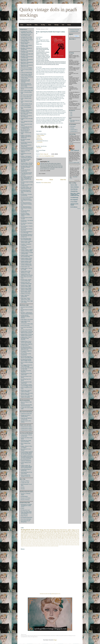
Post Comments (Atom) (46, 183)
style (42, 532)
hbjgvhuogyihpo (44, 162)
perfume (44, 544)
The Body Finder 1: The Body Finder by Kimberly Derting (27, 164)
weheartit (39, 546)
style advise (56, 545)
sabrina (27, 545)
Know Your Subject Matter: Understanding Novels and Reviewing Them (26, 513)
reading (55, 532)
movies (67, 532)
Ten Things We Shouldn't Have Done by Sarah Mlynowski (26, 160)
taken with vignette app (54, 531)
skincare (44, 545)
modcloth (74, 543)
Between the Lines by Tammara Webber (25, 43)
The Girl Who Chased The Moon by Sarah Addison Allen (27, 357)
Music (50, 25)
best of (78, 536)
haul (41, 531)
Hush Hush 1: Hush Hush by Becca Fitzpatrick (27, 113)
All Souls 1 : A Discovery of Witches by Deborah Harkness (27, 313)
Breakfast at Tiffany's (25, 481)
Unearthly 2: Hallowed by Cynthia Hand (26, 248)
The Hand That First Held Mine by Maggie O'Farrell (26, 360)
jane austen (34, 543)
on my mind (33, 536)
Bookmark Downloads (75, 30)
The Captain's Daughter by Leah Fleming (26, 351)
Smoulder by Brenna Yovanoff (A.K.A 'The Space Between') (27, 148)
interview (26, 543)
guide (63, 537)
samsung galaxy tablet (41, 536)
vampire (53, 156)
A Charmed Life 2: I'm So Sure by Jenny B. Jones (26, 35)
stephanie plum (60, 534)
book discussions (41, 534)
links (39, 543)
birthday (25, 540)
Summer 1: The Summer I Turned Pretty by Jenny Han (26, 157)
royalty (24, 545)
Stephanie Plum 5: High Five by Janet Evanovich (27, 345)
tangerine (66, 545)
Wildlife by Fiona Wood (26, 294)
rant (36, 536)
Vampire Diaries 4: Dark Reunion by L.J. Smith (26, 272)
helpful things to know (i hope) (71, 541)
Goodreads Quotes (77, 180)
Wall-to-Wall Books (75, 187)
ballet (65, 539)
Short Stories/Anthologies (26, 519)
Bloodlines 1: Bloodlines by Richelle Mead (26, 49)
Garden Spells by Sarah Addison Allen (26, 322)
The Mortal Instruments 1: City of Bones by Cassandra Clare (26, 200)
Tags (43, 535)
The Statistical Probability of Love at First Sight (27, 232)
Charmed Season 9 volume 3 (27, 430)
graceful (58, 541)
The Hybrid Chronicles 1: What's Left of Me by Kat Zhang (26, 192)
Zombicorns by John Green (26, 414)
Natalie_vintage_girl (75, 150)
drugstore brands (75, 540)
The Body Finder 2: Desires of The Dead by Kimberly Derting (27, 167)
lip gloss (44, 543)
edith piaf (28, 541)
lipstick (67, 531)
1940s (24, 539)
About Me (29, 25)
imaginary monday (27, 536)
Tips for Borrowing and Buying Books (26, 521)
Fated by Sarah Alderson (26, 106)
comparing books (52, 540)
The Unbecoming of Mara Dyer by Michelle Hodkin (26, 239)
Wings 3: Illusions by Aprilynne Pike (25, 296)
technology (56, 536)
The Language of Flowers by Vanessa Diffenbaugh (27, 366)
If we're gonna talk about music (33, 535)
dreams (71, 540)
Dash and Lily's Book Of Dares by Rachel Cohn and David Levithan (26, 85)
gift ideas (65, 535)
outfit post (26, 532)
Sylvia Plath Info (74, 189)
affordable (45, 539)
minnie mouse (70, 543)
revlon (49, 538)
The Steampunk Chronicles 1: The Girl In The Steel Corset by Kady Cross (27, 236)
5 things (58, 532)
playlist (24, 534)
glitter (60, 537)
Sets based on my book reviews (45, 594)
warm (34, 546)
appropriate (51, 539)
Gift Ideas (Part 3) (74, 131)
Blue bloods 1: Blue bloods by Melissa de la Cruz (27, 60)
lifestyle (37, 543)
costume (66, 540)
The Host (23, 489)
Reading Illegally (24, 496)
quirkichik (53, 594)
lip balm (41, 543)
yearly (76, 538)
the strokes (75, 545)
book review (42, 156)
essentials (34, 541)
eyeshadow (41, 537)
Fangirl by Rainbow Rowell (26, 104)
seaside (34, 545)
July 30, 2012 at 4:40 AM (45, 171)
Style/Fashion (53, 530)
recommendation (41, 538)
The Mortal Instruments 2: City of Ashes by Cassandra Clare (26, 204)
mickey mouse (65, 543)
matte (57, 543)
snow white (47, 545)
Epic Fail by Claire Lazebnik (27, 95)
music (33, 532)
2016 (27, 539)
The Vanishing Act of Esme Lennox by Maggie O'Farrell (27, 385)
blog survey (30, 540)
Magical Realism (24, 516)
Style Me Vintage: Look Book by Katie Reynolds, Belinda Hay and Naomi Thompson (27, 453)
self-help (59, 538)
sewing (36, 545)
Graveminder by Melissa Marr (27, 324)
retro (73, 544)
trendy (78, 545)
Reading (43, 25)
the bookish (71, 545)
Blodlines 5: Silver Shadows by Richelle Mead (27, 46)
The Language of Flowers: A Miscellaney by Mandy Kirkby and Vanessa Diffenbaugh (27, 457)
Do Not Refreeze (74, 207)
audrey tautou (59, 539)
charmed (30, 532)
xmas (45, 546)
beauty (58, 530)
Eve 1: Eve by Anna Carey (26, 97)
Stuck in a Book (74, 185)
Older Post (63, 180)
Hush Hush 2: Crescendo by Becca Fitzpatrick (26, 116)
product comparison (59, 544)
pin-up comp (48, 544)
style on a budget (67, 534)
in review (78, 541)
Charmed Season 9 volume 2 (27, 428)
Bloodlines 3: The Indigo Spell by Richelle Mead (27, 54)
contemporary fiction (58, 540)
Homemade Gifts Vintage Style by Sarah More (26, 441)
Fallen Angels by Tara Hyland (27, 319)
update (69, 530)
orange (33, 544)
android (48, 539)
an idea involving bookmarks (49, 535)
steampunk (53, 545)
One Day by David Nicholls (26, 330)
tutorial (74, 534)
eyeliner (40, 541)
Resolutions (70, 532)
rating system (67, 544)
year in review (48, 546)
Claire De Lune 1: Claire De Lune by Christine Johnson (27, 75)
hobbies (22, 536)
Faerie (69, 536)
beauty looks (73, 539)
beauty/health (77, 539)
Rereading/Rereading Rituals (27, 517)
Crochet (26, 535)
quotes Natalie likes (74, 166)
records (71, 544)
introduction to (30, 543)
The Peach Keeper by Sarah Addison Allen (26, 374)
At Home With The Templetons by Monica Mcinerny (26, 317)
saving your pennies (54, 538)
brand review (41, 540)
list (46, 543)
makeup (75, 537)
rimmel (22, 545)
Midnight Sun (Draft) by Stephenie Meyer (26, 416)
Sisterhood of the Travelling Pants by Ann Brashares (26, 405)
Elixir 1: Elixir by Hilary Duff (27, 90)
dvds (78, 540)
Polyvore (75, 531)
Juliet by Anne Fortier (25, 326)
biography (22, 540)
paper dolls (39, 544)
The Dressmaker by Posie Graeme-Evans (26, 354)
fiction (54, 537)
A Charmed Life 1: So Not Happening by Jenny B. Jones (27, 32)
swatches (63, 545)
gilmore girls (53, 541)
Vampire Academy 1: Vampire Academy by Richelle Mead (27, 250)
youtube (52, 546)
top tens (77, 530)
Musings (56, 25)
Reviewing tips (39, 539)
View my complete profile (74, 163)
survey (52, 536)
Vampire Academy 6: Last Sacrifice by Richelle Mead (26, 264)
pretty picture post (31, 531)
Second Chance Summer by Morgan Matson (26, 143)
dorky (69, 540)
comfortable (29, 537)
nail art (28, 538)
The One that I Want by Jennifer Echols (26, 211)
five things (45, 541)
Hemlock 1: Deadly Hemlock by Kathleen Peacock (27, 111)
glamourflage (70, 535)
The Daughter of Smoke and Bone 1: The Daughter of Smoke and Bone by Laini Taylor (27, 178)
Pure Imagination (74, 200)
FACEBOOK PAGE (74, 31)
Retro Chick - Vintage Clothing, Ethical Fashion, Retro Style (75, 194)
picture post (47, 531)
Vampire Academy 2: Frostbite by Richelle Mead (27, 253)
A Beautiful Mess (74, 191)
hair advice (64, 541)
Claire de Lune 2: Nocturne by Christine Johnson (27, 77)
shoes (38, 545)
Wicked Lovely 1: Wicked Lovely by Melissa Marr (26, 280)
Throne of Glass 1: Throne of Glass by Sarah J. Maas (27, 242)
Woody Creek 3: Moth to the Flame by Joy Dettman (27, 397)
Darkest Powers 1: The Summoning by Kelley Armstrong (25, 81)
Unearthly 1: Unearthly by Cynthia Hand (26, 245)
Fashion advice (63, 532)
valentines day (61, 536)
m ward (50, 543)
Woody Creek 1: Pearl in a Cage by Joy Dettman (26, 391)
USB (42, 539)
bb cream (69, 539)
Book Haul (47, 530)
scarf (29, 545)
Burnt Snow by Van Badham (27, 68)
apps (71, 536)
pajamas (36, 544)
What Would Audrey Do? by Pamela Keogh (27, 473)
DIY (43, 531)
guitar (61, 541)
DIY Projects (73, 126)
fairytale (48, 537)
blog (28, 540)
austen (63, 539)
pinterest (51, 544)
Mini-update (51, 532)
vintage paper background (29, 546)
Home (22, 25)
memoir (59, 543)
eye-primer (37, 541)
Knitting (40, 535)
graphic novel (77, 535)
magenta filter (53, 543)
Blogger (55, 640)
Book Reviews (64, 530)
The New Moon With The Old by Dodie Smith (27, 368)
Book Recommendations (33, 534)
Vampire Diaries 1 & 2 (25, 267)
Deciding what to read (25, 510)
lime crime (55, 534)
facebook (45, 537)
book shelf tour (37, 540)
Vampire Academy (41, 135)
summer (27, 534)
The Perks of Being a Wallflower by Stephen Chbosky (26, 215)
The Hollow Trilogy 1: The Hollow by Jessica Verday (26, 188)
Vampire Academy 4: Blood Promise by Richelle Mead (26, 259)
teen (69, 545)
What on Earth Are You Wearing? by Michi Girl (26, 476)
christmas (57, 535)
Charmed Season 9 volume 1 (27, 427)
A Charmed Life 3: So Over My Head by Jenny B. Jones (26, 38)
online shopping (33, 538)
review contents (77, 544)
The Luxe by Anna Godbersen (27, 197)
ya (76, 534)
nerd (27, 544)
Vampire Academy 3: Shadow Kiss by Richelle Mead (27, 256)
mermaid (62, 543)
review (46, 538)
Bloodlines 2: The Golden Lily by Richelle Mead (27, 52)
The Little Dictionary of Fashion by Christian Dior (26, 460)
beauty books (74, 536)
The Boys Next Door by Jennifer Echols (26, 171)
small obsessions (48, 536)
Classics (23, 508)
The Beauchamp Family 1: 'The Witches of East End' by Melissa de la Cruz (27, 348)
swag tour (60, 545)
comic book (61, 535)
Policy (36, 25)
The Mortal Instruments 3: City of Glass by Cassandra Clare (26, 208)
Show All (79, 209)
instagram (22, 543)
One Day (23, 487)
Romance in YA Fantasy (26, 498)
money (77, 543)
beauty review (37, 531)
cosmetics (63, 540)
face (43, 541)
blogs (33, 540)
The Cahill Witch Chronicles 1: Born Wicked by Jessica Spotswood (27, 174)
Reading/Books (47, 156)
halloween (66, 537)
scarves (31, 545)
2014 (64, 536)
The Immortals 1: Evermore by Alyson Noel (26, 195)
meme (25, 531)
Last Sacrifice (40, 142)
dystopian (22, 541)
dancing (33, 537)
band (67, 539)
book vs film (75, 532)
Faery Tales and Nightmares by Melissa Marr (26, 419)
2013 (71, 116)
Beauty (69, 25)
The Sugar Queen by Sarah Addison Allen (26, 383)
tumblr (71, 534)
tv (65, 538)
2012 (71, 114)
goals (73, 535)
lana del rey (71, 537)
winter (67, 538)
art (55, 535)
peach (42, 544)
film (57, 537)
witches (73, 538)
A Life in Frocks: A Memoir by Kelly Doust (26, 435)
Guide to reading (46, 532)
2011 (71, 112)
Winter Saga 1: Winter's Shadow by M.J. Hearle (26, 299)
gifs (50, 541)
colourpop (48, 540)
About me (30, 539)
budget (22, 537)
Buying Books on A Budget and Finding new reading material (26, 506)
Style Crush (71, 531)
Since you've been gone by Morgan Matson (26, 146)
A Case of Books (74, 202)
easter (25, 541)
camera (45, 540)
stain (50, 545)
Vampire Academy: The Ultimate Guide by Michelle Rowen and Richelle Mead (26, 467)
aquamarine (55, 539)
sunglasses (63, 538)
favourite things (62, 531)
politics (54, 544)
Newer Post (39, 180)
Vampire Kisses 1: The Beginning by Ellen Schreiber (27, 275)
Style (63, 25)
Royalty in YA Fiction (25, 500)
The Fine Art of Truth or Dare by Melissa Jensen (27, 185)
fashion (50, 534)
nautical (25, 544)
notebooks (30, 544)
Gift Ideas (72, 128)
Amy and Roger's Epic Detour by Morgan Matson (27, 40)
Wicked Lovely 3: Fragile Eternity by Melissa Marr (26, 286)
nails (35, 532)
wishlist (70, 538)
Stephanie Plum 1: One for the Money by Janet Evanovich (27, 332)
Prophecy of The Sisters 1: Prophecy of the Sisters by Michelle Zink (26, 137)
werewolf (38, 532)
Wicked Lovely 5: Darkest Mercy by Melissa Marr (26, 291)
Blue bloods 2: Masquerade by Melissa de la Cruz (27, 63)
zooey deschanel (56, 546)
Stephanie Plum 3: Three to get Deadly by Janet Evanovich (26, 338)
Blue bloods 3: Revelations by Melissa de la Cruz (27, 66)
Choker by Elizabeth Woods (26, 72)
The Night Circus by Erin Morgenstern (26, 371)
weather (36, 546)
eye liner (37, 537)
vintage (73, 530)
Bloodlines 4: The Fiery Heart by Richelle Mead (27, 57)
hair (53, 534)
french (48, 541)
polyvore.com (58, 594)
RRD (36, 539)
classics (25, 537)
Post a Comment (42, 174)
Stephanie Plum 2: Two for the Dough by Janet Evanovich (27, 335)
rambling (64, 544)
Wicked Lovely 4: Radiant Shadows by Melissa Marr (26, 289)
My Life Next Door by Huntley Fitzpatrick (25, 130)
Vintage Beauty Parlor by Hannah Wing (26, 470)
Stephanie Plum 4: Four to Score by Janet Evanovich (26, 342)
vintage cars (23, 546)
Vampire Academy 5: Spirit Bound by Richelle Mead (26, 262)
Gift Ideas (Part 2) (74, 130)
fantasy (51, 537)
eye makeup (47, 534)
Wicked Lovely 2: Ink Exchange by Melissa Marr (26, 283)
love (48, 543)
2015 (66, 536)
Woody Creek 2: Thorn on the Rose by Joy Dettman (27, 394)
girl (56, 541)
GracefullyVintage (74, 198)
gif (58, 537)
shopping (41, 545)
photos (37, 538)
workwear (42, 546)
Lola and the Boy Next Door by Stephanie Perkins (27, 128)
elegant (31, 541)
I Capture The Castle (25, 483)
